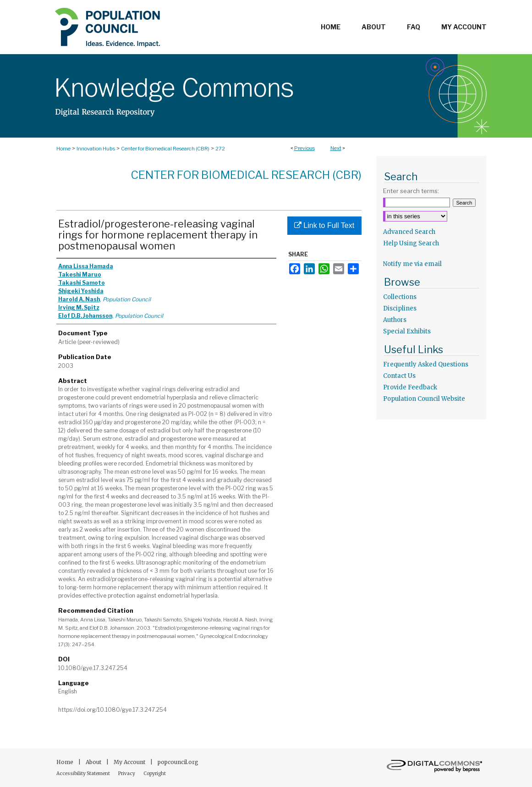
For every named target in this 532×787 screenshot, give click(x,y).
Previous (304, 148)
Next (336, 148)
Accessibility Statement (84, 773)
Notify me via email (412, 264)
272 (220, 149)
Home (63, 149)
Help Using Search (411, 243)
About (94, 762)
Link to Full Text (324, 225)
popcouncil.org (178, 762)
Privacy (127, 773)
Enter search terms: (411, 191)
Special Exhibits (407, 331)
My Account (130, 762)
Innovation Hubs (96, 149)
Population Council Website (424, 399)
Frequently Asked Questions (426, 364)
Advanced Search (409, 232)
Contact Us (399, 376)
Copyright (155, 773)
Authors (395, 320)
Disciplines (400, 308)
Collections (400, 297)
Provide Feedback (410, 387)
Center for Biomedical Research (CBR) (165, 149)
